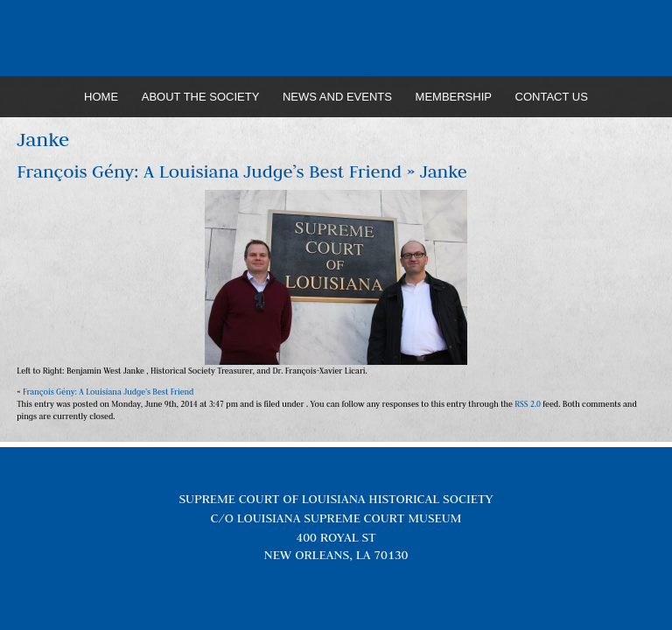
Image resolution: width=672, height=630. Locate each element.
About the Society (201, 97)
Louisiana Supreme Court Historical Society (336, 38)
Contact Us (552, 97)
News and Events (337, 97)
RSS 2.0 (528, 404)
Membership (454, 97)
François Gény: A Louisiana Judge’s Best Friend (209, 171)
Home (101, 97)
